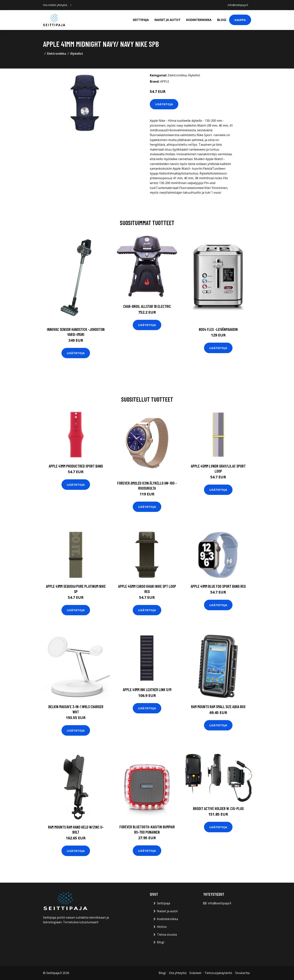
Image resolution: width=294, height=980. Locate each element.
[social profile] (71, 5)
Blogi (222, 20)
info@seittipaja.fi (238, 5)
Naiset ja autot (168, 20)
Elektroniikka (57, 54)
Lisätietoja (164, 104)
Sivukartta (242, 973)
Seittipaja (141, 20)
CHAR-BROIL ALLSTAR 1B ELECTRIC (147, 306)
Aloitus (162, 927)
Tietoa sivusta (167, 935)
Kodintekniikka (199, 20)
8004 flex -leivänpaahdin (218, 329)
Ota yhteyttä (178, 973)
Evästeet (195, 973)
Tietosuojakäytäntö (218, 973)
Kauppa (240, 20)
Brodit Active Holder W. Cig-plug (218, 808)
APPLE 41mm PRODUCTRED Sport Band (76, 466)
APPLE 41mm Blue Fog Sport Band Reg (218, 586)
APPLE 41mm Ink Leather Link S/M (147, 690)
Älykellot (77, 54)
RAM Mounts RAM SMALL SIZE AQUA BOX (218, 707)
